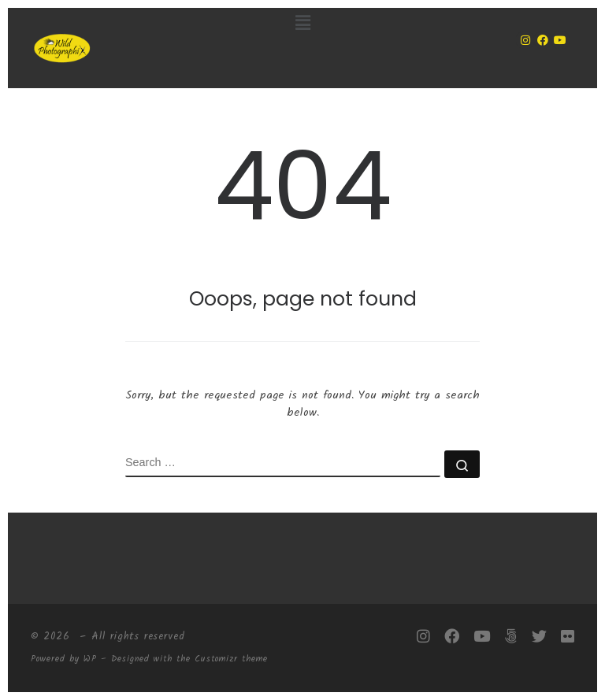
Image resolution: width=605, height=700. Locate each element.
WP (90, 659)
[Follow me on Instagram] (423, 637)
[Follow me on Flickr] (568, 637)
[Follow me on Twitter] (539, 637)
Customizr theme (231, 659)
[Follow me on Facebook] (452, 637)
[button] (303, 24)
